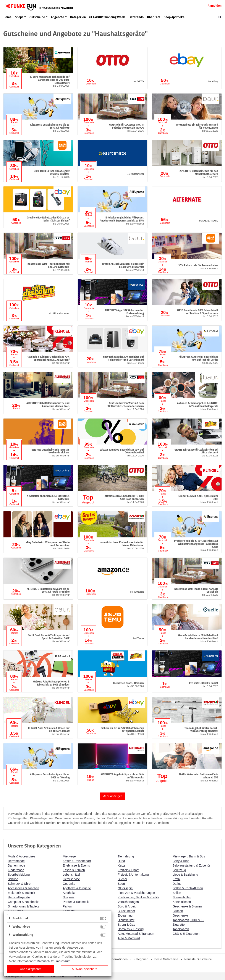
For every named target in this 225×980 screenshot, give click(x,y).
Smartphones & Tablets (23, 906)
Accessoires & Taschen (23, 888)
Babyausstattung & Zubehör (191, 865)
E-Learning (125, 915)
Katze (122, 865)
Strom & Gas (126, 925)
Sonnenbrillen (182, 897)
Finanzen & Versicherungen (136, 893)
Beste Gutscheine (166, 959)
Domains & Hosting (131, 929)
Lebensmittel (71, 875)
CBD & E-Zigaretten (186, 934)
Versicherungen (128, 902)
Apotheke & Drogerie (77, 888)
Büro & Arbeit (127, 906)
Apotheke (69, 893)
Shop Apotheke (174, 17)
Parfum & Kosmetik (76, 902)
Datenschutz (45, 961)
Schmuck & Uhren (20, 884)
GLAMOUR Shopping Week (107, 17)
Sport (121, 884)
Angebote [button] (57, 17)
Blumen (178, 911)
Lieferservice (71, 879)
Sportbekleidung (19, 875)
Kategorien (78, 17)
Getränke (69, 884)
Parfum (68, 906)
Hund (121, 861)
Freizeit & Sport (128, 870)
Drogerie (69, 897)
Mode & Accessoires (22, 856)
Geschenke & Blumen (187, 906)
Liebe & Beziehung (185, 875)
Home (7, 17)
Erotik (176, 879)
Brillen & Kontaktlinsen (188, 888)
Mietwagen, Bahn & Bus (189, 856)
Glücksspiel (126, 888)
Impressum (63, 961)
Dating (177, 884)
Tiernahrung (126, 856)
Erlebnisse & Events (76, 865)
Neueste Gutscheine (198, 959)
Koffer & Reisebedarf (77, 861)
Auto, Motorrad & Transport (136, 934)
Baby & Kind (181, 861)
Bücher (123, 879)
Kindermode (16, 870)
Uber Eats (154, 17)
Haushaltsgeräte (19, 897)
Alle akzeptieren (31, 969)
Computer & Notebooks (24, 902)
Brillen (177, 893)
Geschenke (180, 915)
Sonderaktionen (117, 959)
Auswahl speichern (84, 969)
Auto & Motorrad (129, 938)
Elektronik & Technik (21, 893)
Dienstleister (126, 920)
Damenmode (16, 865)
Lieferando (136, 17)
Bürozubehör (126, 911)
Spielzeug (179, 870)
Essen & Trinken (74, 870)
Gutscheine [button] (37, 17)
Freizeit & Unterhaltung (133, 875)
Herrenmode (16, 861)
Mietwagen (70, 856)
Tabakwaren (181, 929)
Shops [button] (19, 17)
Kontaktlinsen (182, 902)
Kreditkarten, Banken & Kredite (139, 897)
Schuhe (13, 879)
